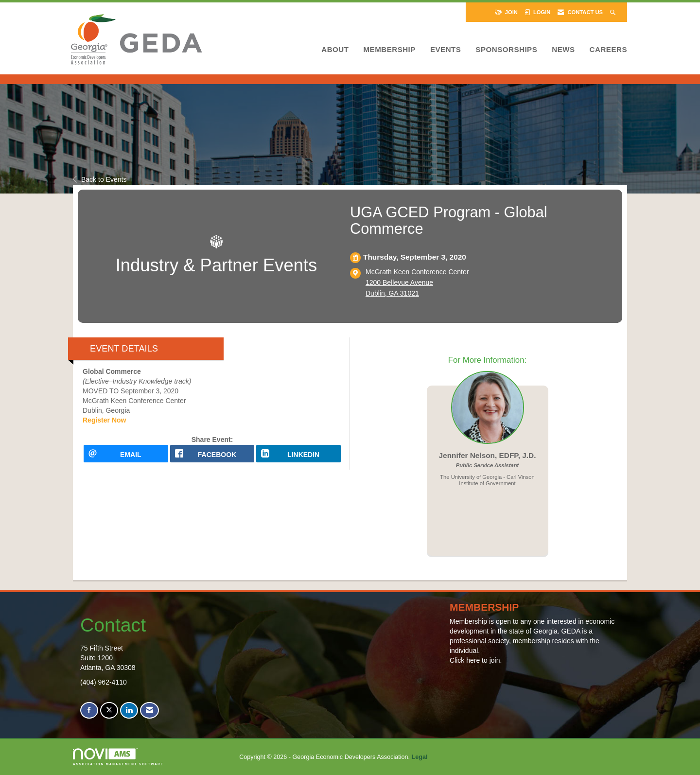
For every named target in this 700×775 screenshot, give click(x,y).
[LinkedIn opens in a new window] (298, 457)
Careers (608, 49)
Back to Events (100, 179)
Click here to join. (476, 660)
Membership (389, 49)
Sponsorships (506, 49)
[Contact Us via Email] (149, 711)
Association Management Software (118, 757)
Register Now (104, 420)
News (563, 49)
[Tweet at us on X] (109, 711)
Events (446, 49)
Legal (420, 757)
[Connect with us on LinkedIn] (129, 711)
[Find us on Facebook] (89, 711)
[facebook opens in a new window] (212, 457)
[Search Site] (614, 12)
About (335, 49)
